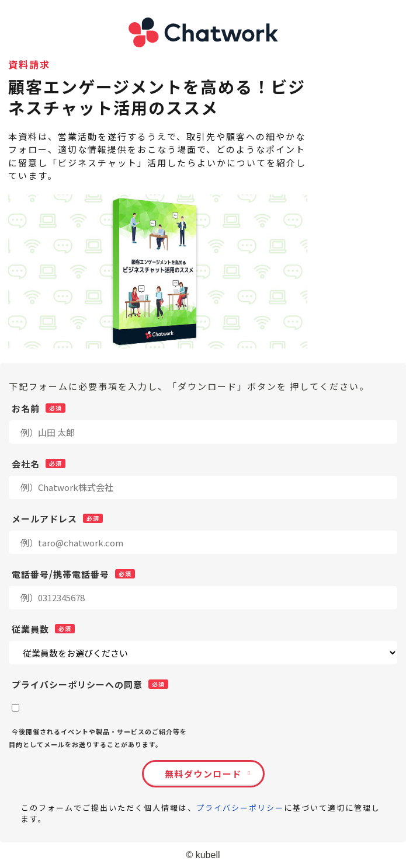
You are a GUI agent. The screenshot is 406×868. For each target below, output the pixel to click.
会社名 (26, 463)
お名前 (26, 408)
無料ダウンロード (203, 774)
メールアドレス (44, 518)
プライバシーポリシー (240, 808)
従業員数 (30, 629)
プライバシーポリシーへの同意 (77, 684)
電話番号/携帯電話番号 (60, 574)
